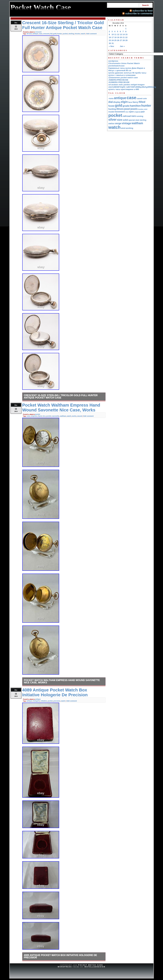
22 (126, 37)
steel (137, 120)
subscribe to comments (139, 13)
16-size (29, 34)
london (141, 109)
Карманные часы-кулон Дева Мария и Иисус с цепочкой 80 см (127, 69)
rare (134, 116)
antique (35, 34)
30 (110, 43)
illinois (120, 109)
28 (124, 40)
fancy (135, 102)
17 (113, 37)
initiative (44, 701)
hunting (112, 109)
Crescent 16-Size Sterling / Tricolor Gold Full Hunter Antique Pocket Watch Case (61, 396)
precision (57, 701)
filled (142, 102)
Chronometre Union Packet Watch (124, 63)
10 (113, 34)
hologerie (36, 701)
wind (123, 128)
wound (80, 416)
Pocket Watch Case (91, 965)
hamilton (135, 106)
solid (125, 120)
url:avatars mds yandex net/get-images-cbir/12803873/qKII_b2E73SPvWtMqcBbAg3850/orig (132, 86)
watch (83, 34)
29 (126, 40)
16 (110, 37)
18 (115, 37)
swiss (111, 123)
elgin (124, 102)
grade (126, 106)
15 (126, 34)
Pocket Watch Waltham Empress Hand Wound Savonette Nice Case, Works (62, 681)
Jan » (122, 46)
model (111, 112)
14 (124, 34)
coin (145, 98)
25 (115, 40)
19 (118, 37)
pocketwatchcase (116, 66)
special (132, 120)
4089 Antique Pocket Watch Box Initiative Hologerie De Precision (60, 956)
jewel (127, 109)
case (40, 34)
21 (124, 37)
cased (140, 98)
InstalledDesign (95, 967)
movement (120, 112)
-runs (111, 98)
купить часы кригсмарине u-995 (124, 89)
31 (113, 43)
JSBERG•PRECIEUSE (118, 80)
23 (110, 40)
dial (111, 102)
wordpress (113, 61)
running (140, 116)
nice (44, 416)
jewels (134, 109)
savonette (56, 416)
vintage (126, 123)
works (74, 416)
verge (118, 123)
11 (115, 34)
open (131, 112)
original (137, 112)
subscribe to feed (143, 11)
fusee (112, 106)
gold (55, 34)
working (129, 128)
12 (118, 34)
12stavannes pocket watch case (123, 78)
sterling (71, 34)
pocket (65, 34)
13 (121, 34)
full (51, 34)
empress (34, 416)
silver (113, 120)
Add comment (91, 34)
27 (121, 40)
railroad (127, 116)
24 (113, 40)
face (130, 102)
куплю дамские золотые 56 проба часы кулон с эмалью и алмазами (127, 74)
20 (121, 37)
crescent (38, 32)
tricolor (77, 34)
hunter (60, 34)
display (117, 102)
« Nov (112, 46)
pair (143, 112)
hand (40, 416)
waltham (63, 416)
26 (118, 40)
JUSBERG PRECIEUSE (119, 82)
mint (146, 109)
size (120, 120)
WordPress (65, 967)
